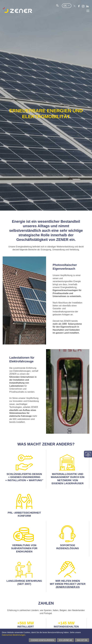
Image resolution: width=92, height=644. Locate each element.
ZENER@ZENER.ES (68, 587)
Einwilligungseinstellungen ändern (88, 454)
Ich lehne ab (65, 640)
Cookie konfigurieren (42, 640)
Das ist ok (82, 640)
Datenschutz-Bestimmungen (14, 635)
